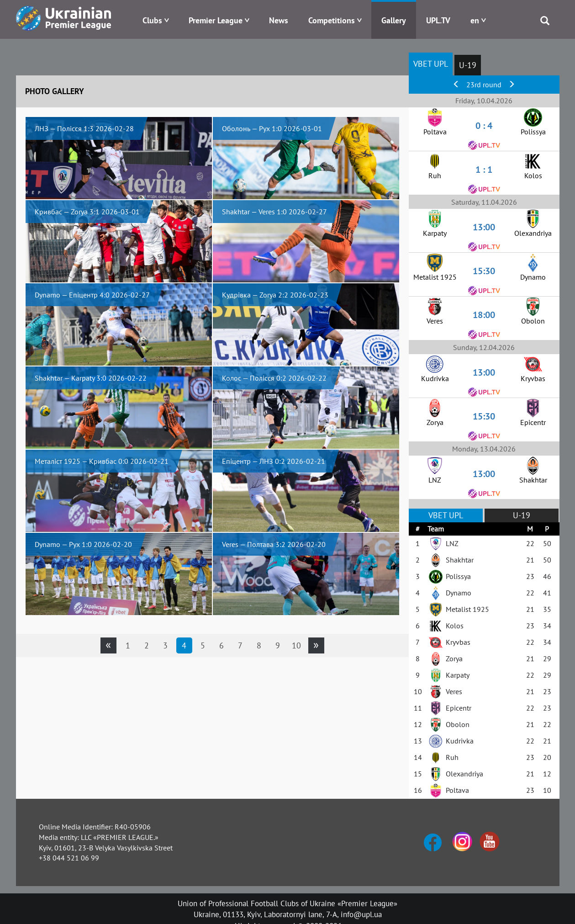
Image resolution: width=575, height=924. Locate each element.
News (279, 20)
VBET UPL (431, 64)
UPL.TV (438, 20)
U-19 (468, 65)
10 (296, 645)
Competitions (332, 20)
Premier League (216, 20)
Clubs (152, 20)
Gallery (394, 20)
